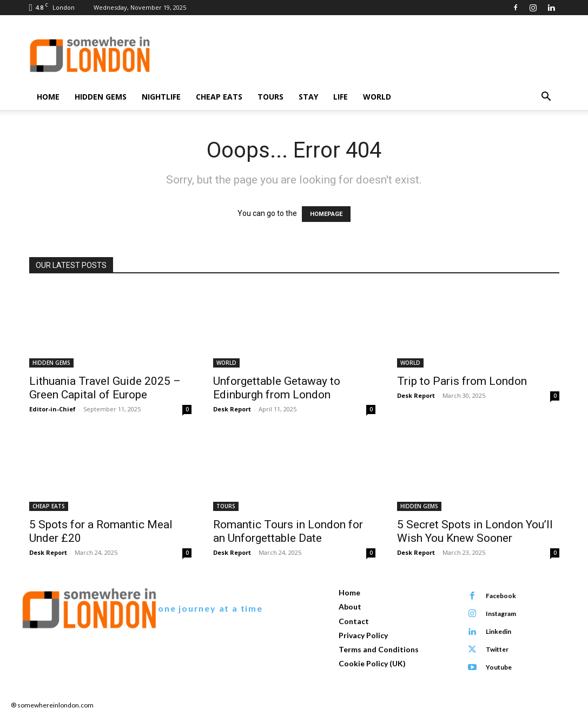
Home (48, 97)
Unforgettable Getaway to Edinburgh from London (277, 388)
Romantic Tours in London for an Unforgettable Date (288, 531)
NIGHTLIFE (161, 97)
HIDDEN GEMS (101, 97)
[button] (546, 98)
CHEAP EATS (219, 97)
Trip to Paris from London (462, 381)
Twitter (497, 649)
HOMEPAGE (326, 214)
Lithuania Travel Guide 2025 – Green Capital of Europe (105, 388)
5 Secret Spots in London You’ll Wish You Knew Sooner (475, 531)
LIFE (341, 97)
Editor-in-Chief (52, 409)
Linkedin (498, 631)
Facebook (500, 596)
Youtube (498, 667)
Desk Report (232, 409)
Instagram (500, 614)
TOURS (270, 97)
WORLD (377, 97)
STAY (308, 97)
